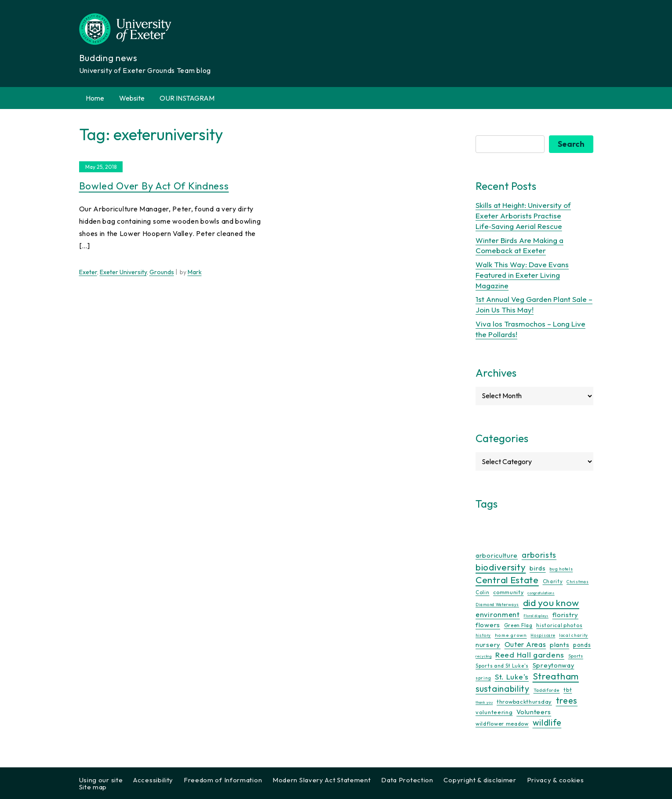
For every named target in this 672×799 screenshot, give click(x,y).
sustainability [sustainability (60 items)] (503, 688)
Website (132, 98)
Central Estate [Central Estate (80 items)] (507, 580)
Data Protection (407, 780)
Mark (195, 272)
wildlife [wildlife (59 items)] (547, 723)
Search (571, 144)
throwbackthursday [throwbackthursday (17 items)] (524, 701)
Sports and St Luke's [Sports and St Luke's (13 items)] (502, 666)
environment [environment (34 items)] (498, 614)
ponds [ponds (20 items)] (582, 645)
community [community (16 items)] (508, 592)
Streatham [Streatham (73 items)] (556, 676)
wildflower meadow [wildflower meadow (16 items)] (502, 724)
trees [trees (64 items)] (567, 700)
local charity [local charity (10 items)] (574, 635)
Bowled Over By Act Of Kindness (154, 186)
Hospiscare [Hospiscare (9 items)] (543, 635)
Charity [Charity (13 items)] (553, 581)
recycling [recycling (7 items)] (483, 656)
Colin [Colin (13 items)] (483, 592)
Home (95, 98)
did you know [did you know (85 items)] (551, 603)
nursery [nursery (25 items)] (488, 645)
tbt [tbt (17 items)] (568, 690)
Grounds (162, 272)
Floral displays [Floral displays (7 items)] (536, 616)
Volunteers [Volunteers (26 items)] (534, 712)
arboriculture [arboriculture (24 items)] (497, 556)
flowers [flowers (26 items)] (488, 625)
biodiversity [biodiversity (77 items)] (501, 567)
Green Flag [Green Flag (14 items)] (518, 625)
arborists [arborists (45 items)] (539, 555)
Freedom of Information (223, 780)
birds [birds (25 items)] (538, 568)
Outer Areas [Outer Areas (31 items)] (525, 644)
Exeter (88, 272)
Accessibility (153, 780)
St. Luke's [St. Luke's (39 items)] (512, 677)
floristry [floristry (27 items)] (565, 615)
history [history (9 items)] (483, 635)
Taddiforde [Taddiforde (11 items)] (547, 690)
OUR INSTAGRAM (187, 98)
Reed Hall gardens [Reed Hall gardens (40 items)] (530, 655)
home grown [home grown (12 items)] (511, 635)
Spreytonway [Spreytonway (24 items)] (554, 665)
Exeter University (123, 272)
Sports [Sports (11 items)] (576, 656)
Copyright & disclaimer (480, 780)
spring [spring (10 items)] (483, 678)
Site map (93, 787)
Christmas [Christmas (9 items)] (578, 582)
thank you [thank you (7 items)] (484, 702)
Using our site (101, 780)
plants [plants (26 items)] (559, 645)
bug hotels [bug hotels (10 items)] (561, 569)
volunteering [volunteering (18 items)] (494, 712)
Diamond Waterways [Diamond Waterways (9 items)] (497, 605)
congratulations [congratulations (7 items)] (541, 593)
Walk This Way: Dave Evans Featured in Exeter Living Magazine (522, 275)
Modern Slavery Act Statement (322, 780)
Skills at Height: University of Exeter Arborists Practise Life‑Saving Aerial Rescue (523, 216)
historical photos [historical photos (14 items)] (559, 625)
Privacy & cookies (556, 780)
